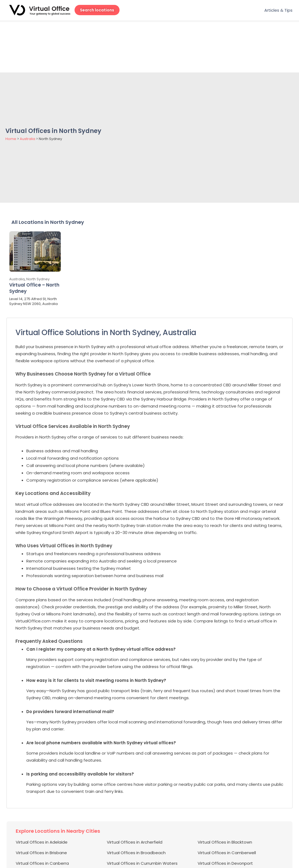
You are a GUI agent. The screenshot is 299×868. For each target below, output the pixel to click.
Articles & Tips (278, 10)
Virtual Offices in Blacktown (225, 791)
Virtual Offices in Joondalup (134, 844)
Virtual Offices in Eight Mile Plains (139, 823)
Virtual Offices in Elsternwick (225, 823)
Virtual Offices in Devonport (225, 813)
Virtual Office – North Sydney (34, 238)
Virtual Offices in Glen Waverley (47, 834)
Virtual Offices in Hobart (222, 834)
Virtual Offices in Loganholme (45, 855)
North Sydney (38, 229)
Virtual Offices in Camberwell (227, 802)
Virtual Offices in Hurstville (42, 844)
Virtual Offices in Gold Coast (135, 834)
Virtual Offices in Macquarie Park (139, 855)
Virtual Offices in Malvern (222, 855)
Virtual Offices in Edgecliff (41, 823)
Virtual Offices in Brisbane (41, 802)
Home (11, 88)
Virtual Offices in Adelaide (42, 791)
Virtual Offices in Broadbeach (136, 802)
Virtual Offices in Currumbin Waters (142, 813)
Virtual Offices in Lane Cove (225, 844)
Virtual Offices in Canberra (42, 813)
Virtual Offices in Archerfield (135, 791)
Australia (28, 88)
